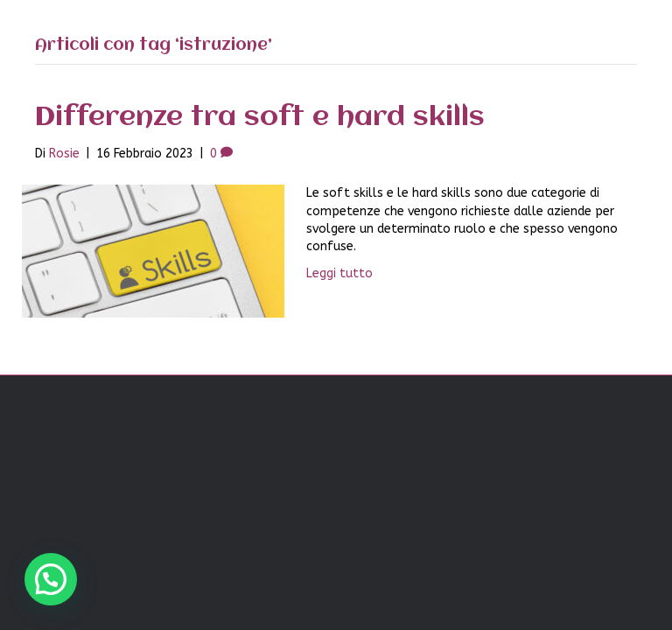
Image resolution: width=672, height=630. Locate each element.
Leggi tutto (339, 273)
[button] (51, 579)
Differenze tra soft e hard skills (260, 118)
